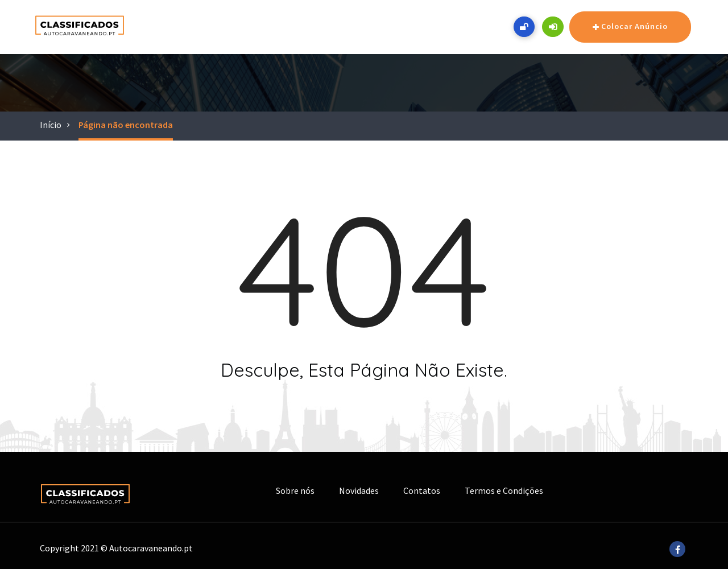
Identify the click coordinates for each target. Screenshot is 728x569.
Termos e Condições (504, 490)
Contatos (422, 490)
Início (51, 125)
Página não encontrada (126, 125)
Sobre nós (295, 490)
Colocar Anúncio (630, 27)
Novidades (359, 490)
